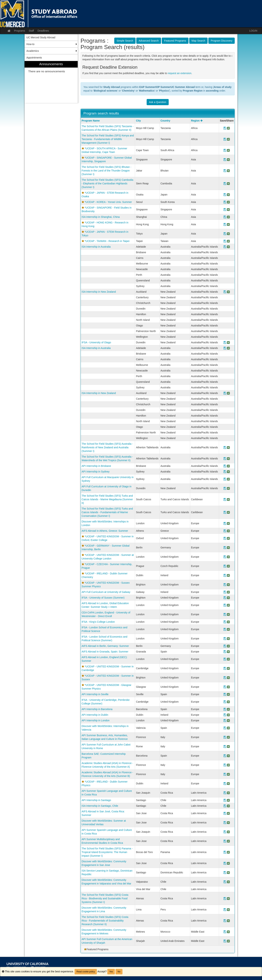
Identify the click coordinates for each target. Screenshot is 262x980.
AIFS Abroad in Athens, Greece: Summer (105, 531)
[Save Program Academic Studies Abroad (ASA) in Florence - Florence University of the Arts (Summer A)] (225, 765)
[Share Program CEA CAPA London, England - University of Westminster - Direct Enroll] (228, 614)
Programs (20, 31)
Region (197, 121)
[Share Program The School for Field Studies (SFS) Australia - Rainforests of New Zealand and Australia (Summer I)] (228, 447)
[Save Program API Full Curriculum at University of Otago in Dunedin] (225, 488)
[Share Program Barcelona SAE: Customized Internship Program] (228, 756)
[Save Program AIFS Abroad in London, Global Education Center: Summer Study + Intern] (225, 605)
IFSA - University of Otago (96, 342)
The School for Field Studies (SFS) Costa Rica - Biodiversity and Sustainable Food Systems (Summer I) (105, 898)
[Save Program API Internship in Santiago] (225, 800)
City (138, 121)
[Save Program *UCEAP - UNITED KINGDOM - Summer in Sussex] (225, 678)
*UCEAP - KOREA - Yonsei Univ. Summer (108, 202)
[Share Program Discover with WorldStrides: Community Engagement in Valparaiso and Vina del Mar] (228, 882)
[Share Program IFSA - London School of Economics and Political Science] (228, 629)
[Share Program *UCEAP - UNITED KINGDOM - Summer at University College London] (228, 557)
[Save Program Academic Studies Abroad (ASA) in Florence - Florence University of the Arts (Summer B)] (225, 774)
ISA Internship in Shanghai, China (101, 217)
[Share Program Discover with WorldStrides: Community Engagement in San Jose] (228, 863)
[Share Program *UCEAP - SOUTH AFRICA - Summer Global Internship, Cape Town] (228, 150)
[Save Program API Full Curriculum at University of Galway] (225, 592)
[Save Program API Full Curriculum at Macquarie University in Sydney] (225, 479)
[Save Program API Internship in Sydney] (225, 472)
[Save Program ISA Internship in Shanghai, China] (225, 217)
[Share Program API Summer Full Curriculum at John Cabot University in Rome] (228, 746)
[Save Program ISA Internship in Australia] (225, 247)
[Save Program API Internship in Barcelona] (225, 709)
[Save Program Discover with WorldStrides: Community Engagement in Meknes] (225, 932)
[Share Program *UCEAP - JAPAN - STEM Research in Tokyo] (228, 234)
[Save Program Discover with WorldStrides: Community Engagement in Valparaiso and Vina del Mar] (225, 882)
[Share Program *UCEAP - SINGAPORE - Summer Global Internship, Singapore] (228, 159)
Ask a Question (158, 102)
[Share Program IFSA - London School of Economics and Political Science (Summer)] (228, 638)
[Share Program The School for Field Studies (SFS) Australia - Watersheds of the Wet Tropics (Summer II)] (228, 458)
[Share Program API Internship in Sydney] (228, 472)
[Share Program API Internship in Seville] (228, 694)
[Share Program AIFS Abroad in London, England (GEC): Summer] (228, 659)
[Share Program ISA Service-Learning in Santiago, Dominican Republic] (228, 872)
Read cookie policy (86, 972)
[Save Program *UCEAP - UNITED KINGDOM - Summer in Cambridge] (225, 668)
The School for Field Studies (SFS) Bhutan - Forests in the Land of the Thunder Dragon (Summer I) (107, 171)
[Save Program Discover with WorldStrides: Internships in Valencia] (225, 728)
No (119, 972)
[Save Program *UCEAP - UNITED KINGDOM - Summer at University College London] (225, 557)
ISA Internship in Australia (96, 247)
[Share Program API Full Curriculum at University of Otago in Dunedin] (228, 488)
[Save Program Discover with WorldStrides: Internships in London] (225, 523)
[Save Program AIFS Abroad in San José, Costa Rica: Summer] (225, 813)
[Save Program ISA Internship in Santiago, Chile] (225, 806)
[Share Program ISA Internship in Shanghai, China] (228, 217)
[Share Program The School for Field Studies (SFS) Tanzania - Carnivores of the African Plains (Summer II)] (228, 128)
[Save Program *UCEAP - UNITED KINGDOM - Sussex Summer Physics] (225, 585)
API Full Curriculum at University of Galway (106, 592)
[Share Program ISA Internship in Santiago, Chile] (228, 806)
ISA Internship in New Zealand (99, 292)
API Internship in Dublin (95, 715)
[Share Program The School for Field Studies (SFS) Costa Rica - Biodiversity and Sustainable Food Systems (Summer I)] (228, 898)
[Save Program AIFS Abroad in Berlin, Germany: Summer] (225, 646)
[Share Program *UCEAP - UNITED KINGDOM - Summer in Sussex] (228, 678)
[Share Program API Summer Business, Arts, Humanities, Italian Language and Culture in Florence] (228, 737)
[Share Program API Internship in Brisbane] (228, 466)
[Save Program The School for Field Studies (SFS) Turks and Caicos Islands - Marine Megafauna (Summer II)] (225, 499)
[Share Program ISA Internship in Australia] (228, 247)
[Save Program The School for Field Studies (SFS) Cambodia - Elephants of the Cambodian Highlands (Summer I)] (225, 183)
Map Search (198, 41)
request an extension (180, 73)
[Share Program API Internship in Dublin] (228, 715)
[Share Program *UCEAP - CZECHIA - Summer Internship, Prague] (228, 566)
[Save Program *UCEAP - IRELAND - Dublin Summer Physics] (225, 783)
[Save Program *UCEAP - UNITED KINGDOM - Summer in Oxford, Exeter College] (225, 538)
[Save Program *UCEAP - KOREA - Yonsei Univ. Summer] (225, 202)
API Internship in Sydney (96, 472)
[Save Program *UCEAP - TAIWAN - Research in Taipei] (225, 241)
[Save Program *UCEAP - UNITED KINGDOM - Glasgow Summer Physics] (225, 687)
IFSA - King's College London (98, 622)
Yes (111, 972)
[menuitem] (51, 82)
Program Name (91, 121)
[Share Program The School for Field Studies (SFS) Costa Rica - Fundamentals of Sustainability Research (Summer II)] (228, 921)
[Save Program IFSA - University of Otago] (225, 342)
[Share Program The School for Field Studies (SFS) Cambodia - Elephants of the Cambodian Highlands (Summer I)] (228, 183)
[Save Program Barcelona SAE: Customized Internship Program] (225, 756)
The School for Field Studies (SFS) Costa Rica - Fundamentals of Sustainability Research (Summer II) (105, 921)
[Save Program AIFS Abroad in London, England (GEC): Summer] (225, 659)
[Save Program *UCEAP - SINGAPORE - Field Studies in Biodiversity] (225, 209)
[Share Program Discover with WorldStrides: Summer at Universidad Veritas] (228, 823)
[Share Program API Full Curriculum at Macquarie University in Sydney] (228, 479)
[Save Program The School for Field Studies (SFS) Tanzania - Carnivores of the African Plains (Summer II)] (225, 128)
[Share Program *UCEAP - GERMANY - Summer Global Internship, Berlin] (228, 547)
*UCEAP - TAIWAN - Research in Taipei (107, 241)
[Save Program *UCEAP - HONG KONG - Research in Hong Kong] (225, 224)
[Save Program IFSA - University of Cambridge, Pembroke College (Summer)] (225, 702)
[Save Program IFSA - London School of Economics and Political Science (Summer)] (225, 638)
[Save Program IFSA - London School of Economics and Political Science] (225, 629)
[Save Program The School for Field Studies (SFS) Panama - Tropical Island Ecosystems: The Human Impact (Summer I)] (225, 852)
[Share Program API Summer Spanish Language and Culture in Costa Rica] (228, 793)
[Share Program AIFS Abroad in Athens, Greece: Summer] (228, 531)
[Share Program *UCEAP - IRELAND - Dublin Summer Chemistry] (228, 575)
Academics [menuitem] (33, 51)
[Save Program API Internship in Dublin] (225, 715)
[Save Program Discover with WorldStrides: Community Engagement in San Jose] (225, 863)
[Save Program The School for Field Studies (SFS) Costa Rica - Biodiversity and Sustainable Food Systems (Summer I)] (225, 898)
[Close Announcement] (232, 56)
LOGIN (253, 31)
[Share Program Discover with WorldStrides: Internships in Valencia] (228, 728)
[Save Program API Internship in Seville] (225, 694)
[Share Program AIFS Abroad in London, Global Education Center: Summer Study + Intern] (228, 605)
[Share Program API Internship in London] (228, 720)
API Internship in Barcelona (97, 709)
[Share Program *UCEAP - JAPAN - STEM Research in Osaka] (228, 195)
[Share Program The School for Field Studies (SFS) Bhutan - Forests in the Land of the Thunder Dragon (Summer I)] (228, 171)
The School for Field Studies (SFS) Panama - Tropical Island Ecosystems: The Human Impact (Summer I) (107, 852)
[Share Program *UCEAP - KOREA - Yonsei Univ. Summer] (228, 202)
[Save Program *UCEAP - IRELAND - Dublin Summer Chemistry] (225, 575)
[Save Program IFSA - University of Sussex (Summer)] (225, 598)
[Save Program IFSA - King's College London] (225, 622)
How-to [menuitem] (30, 44)
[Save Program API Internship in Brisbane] (225, 466)
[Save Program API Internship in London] (225, 720)
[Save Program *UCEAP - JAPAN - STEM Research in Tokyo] (225, 234)
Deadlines (43, 31)
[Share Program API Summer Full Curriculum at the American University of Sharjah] (228, 941)
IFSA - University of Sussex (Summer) (103, 598)
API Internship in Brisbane (96, 466)
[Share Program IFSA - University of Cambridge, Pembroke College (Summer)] (228, 702)
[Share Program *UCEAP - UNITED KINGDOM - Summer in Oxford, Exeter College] (228, 538)
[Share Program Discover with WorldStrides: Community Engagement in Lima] (228, 910)
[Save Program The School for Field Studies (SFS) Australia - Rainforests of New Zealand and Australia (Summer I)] (225, 447)
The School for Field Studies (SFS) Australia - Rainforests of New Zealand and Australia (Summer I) (107, 447)
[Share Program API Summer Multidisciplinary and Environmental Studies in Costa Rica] (228, 841)
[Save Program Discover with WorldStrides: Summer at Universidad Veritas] (225, 823)
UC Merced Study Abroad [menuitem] (41, 37)
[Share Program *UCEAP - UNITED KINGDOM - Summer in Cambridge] (228, 668)
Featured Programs (175, 41)
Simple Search (125, 41)
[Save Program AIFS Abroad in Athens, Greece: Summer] (225, 531)
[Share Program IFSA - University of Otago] (228, 342)
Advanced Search (149, 41)
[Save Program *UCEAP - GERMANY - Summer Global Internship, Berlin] (225, 547)
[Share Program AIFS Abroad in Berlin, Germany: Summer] (228, 646)
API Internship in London (96, 720)
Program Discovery (222, 41)
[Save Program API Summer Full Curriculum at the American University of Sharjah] (225, 941)
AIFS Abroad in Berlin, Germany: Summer (105, 646)
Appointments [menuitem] (34, 58)
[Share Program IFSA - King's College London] (228, 622)
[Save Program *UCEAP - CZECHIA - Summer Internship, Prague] (225, 566)
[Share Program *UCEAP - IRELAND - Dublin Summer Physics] (228, 783)
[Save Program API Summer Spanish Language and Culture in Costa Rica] (225, 793)
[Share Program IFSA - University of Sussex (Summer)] (228, 598)
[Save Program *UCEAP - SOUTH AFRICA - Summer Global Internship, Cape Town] (225, 150)
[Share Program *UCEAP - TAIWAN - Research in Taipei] (228, 241)
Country (165, 121)
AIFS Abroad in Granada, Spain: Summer (105, 652)
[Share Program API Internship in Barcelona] (228, 709)
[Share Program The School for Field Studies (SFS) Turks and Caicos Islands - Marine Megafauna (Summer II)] (228, 499)
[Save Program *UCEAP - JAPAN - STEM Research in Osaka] (225, 195)
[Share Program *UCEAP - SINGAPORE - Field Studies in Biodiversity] (228, 209)
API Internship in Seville (95, 694)
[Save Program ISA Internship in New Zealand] (225, 292)
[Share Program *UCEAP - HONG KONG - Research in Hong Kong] (228, 224)
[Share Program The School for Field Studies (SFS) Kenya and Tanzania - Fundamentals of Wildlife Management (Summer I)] (228, 139)
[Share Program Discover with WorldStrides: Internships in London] (228, 523)
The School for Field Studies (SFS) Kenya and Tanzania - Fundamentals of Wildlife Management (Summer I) (108, 139)
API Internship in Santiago (96, 800)
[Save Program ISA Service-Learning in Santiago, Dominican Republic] (225, 872)
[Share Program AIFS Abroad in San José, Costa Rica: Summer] (228, 813)
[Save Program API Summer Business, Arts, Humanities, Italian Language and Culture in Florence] (225, 737)
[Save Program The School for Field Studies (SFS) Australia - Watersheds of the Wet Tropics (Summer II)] (225, 458)
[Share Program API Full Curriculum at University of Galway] (228, 592)
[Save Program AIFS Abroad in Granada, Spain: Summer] (225, 652)
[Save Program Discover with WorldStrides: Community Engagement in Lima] (225, 910)
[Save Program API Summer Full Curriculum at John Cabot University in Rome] (225, 746)
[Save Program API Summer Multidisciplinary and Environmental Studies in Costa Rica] (225, 841)
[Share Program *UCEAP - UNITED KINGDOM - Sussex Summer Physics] (228, 585)
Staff (31, 31)
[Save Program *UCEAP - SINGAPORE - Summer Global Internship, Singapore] (225, 159)
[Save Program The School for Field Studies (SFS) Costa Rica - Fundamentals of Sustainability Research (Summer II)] (225, 921)
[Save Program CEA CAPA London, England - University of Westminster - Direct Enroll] (225, 614)
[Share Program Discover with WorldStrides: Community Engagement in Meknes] (228, 932)
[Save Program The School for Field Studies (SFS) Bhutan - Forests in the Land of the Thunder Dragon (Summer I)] (225, 171)
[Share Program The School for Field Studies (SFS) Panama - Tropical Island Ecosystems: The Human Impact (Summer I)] (228, 852)
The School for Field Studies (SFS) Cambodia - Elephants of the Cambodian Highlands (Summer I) (108, 183)
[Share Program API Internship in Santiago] (228, 800)
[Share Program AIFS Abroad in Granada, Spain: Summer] (228, 652)
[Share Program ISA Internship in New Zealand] (228, 292)
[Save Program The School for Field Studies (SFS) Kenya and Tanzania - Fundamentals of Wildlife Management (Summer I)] (225, 139)
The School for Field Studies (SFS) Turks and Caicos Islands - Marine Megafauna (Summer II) (107, 499)
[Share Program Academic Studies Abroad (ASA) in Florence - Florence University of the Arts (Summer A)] (228, 765)
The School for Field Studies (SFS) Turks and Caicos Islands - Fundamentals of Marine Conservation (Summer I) (107, 512)
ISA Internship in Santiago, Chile (100, 806)
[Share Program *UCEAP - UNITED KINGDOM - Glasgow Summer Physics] (228, 687)
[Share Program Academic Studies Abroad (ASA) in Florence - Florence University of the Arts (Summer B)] (228, 774)
